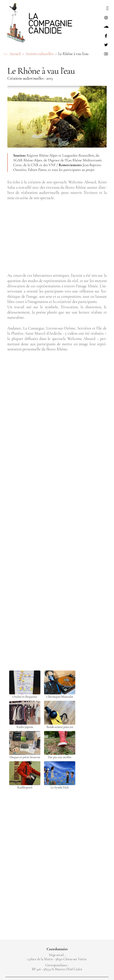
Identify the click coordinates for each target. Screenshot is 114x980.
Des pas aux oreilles (60, 757)
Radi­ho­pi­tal (25, 787)
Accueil (15, 54)
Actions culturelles (39, 54)
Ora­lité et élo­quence (25, 697)
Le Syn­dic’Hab (60, 787)
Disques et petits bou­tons (25, 757)
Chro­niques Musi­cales (60, 697)
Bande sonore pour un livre (60, 727)
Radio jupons (25, 727)
